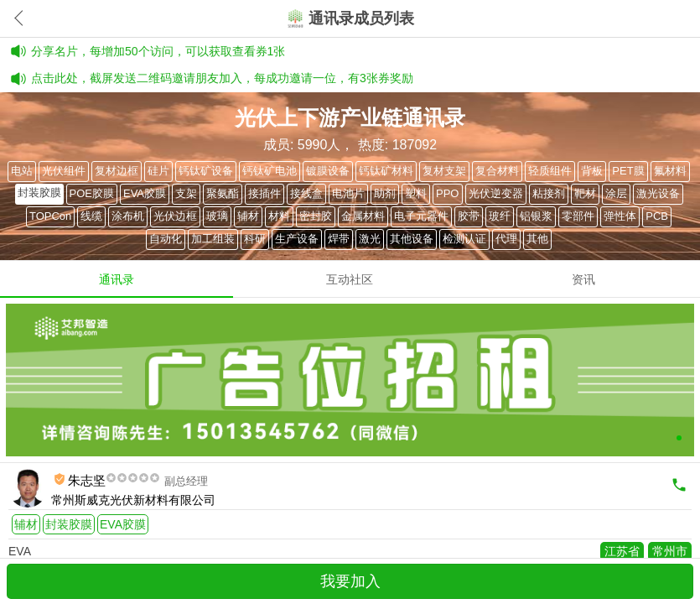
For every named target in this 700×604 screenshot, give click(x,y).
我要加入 (350, 581)
